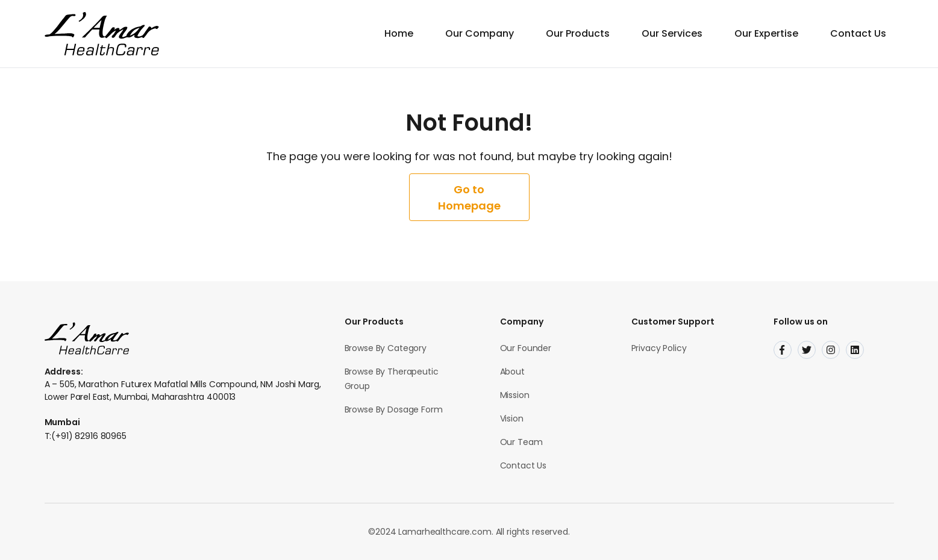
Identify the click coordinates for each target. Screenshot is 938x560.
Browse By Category (386, 348)
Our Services (672, 33)
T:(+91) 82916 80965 (86, 436)
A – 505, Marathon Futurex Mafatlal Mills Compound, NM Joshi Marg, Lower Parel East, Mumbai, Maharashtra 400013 (183, 390)
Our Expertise (766, 33)
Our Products (578, 33)
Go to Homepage (469, 198)
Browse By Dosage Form (394, 409)
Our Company (480, 33)
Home (399, 33)
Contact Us (858, 33)
